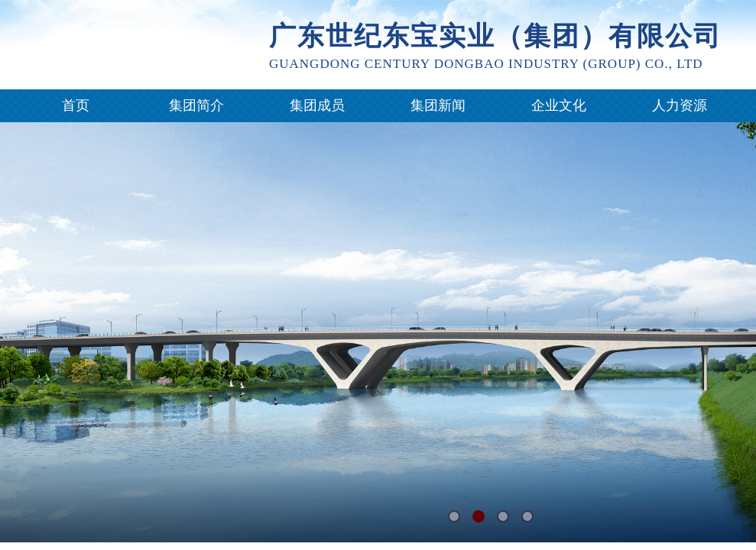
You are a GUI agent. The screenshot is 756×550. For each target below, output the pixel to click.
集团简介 (196, 105)
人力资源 (680, 105)
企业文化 (559, 105)
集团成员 (317, 105)
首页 (76, 105)
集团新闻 (438, 105)
